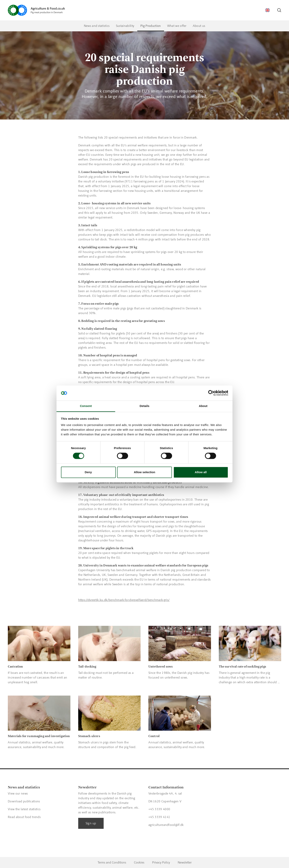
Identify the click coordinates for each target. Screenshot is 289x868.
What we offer (177, 26)
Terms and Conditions (112, 862)
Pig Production (151, 26)
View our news (18, 793)
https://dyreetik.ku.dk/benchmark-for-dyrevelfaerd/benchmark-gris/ (124, 600)
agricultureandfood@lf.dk (166, 825)
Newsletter (185, 862)
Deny (88, 472)
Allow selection (144, 472)
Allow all (201, 472)
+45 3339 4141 (159, 817)
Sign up (91, 823)
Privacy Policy (161, 862)
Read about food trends (24, 817)
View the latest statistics (24, 809)
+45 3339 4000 (159, 809)
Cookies (139, 862)
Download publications (24, 801)
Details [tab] (144, 406)
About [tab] (203, 406)
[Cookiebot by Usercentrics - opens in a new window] (211, 393)
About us (199, 26)
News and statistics (97, 26)
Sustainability (125, 26)
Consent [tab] (86, 406)
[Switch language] (267, 10)
